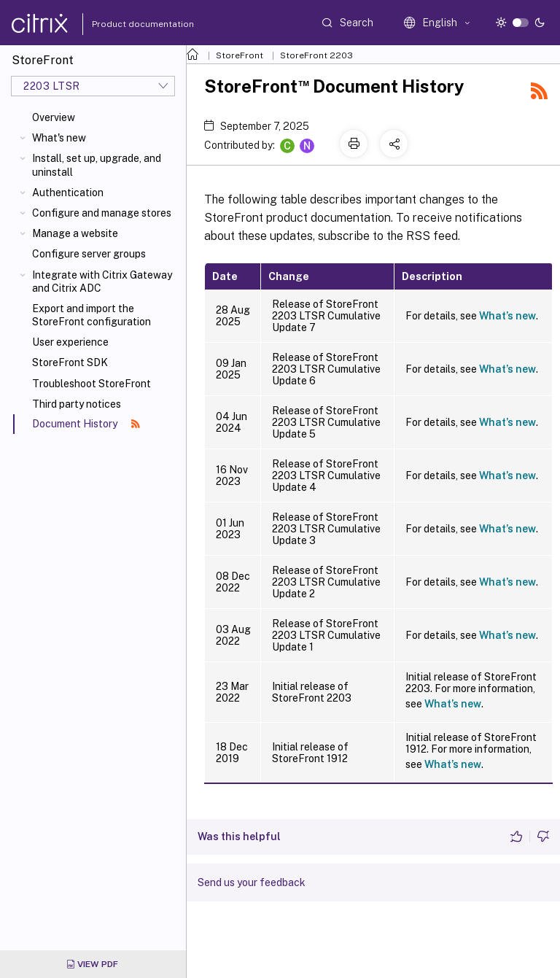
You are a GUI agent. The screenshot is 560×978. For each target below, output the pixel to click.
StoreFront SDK (70, 362)
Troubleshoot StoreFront (92, 384)
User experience (70, 342)
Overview (54, 117)
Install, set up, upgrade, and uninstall (97, 165)
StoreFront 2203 (316, 55)
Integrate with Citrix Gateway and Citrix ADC (102, 282)
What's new (59, 138)
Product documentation (125, 24)
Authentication (68, 193)
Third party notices (77, 404)
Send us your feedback (252, 882)
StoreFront (240, 55)
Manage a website (75, 233)
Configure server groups (89, 254)
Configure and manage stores (102, 213)
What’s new (507, 316)
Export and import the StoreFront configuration (92, 315)
